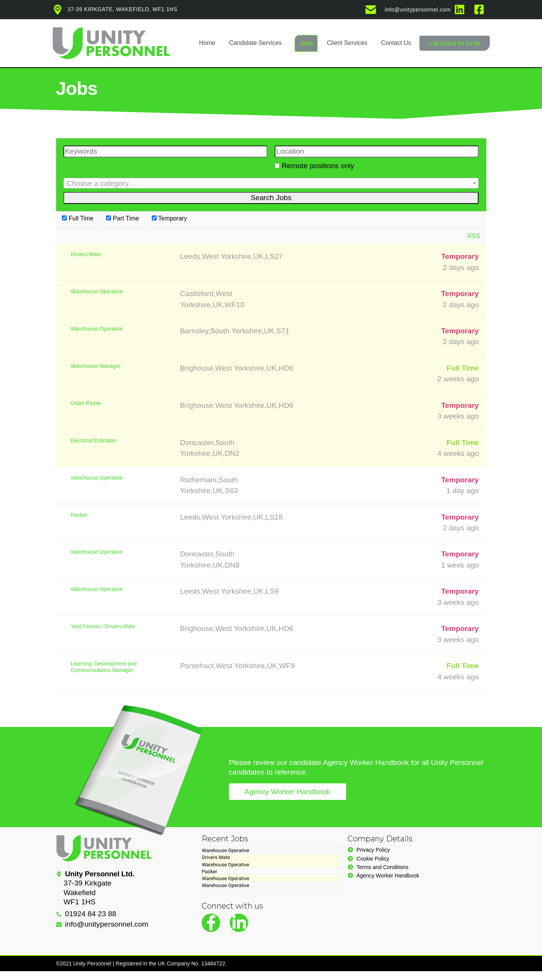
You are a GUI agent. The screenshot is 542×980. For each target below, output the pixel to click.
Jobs (306, 43)
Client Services (347, 43)
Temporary (169, 218)
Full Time (78, 218)
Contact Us (396, 43)
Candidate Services (256, 43)
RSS (474, 236)
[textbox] (271, 184)
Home (207, 43)
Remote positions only (318, 166)
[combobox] (271, 183)
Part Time (123, 218)
